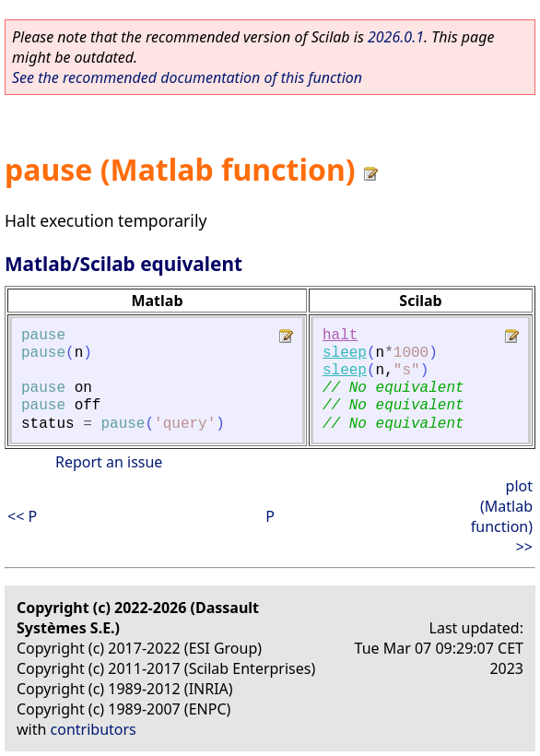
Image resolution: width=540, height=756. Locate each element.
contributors (94, 729)
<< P (22, 516)
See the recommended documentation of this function (187, 77)
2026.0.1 (396, 37)
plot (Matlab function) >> (502, 516)
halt (340, 336)
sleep (345, 353)
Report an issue (109, 462)
